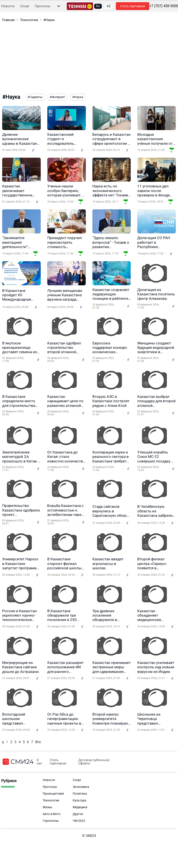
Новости (8, 6)
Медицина (80, 807)
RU (98, 6)
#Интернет (57, 97)
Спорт (25, 6)
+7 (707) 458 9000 (164, 6)
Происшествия (53, 794)
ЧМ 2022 (79, 821)
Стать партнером (133, 6)
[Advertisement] (84, 59)
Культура (79, 800)
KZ (109, 6)
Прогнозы (43, 6)
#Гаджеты (35, 97)
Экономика (81, 787)
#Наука (49, 20)
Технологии (29, 20)
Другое (78, 814)
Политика (80, 794)
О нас (39, 762)
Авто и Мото (52, 814)
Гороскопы (51, 821)
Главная (8, 20)
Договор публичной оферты (93, 762)
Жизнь (48, 807)
